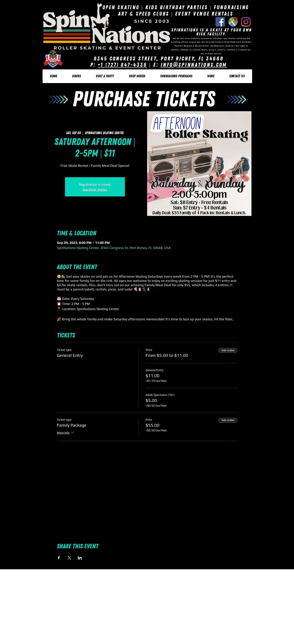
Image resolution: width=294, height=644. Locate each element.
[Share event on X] (69, 558)
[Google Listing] (233, 22)
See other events (95, 189)
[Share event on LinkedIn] (80, 558)
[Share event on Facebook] (59, 558)
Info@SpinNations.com (194, 65)
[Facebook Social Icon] (220, 22)
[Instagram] (246, 22)
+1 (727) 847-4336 (122, 65)
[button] (76, 76)
